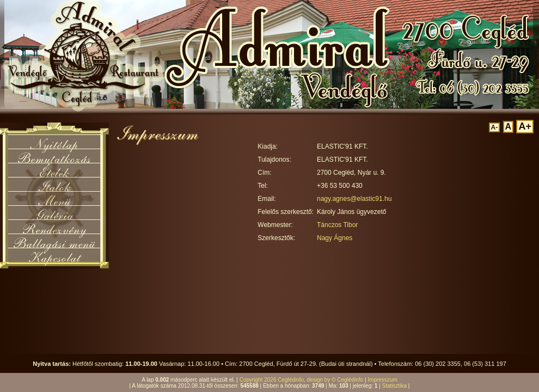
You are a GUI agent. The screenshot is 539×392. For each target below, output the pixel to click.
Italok (54, 184)
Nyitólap (54, 142)
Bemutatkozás (54, 156)
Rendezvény (54, 226)
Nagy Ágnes (335, 238)
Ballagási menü (54, 241)
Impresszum (382, 380)
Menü (54, 198)
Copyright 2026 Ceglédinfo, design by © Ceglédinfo (302, 380)
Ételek (54, 170)
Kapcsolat (54, 255)
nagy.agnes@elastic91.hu (354, 199)
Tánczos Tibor (337, 225)
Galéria (54, 212)
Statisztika (394, 386)
